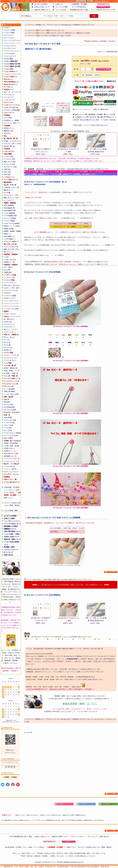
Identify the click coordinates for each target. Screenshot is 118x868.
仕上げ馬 (7, 270)
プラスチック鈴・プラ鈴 (12, 144)
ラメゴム (7, 340)
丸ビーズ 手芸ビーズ (52, 36)
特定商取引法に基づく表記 (79, 10)
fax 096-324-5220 (63, 867)
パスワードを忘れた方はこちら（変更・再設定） (96, 847)
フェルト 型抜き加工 (11, 61)
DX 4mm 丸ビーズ (87, 218)
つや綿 (6, 446)
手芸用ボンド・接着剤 (12, 120)
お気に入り (59, 4)
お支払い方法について (42, 7)
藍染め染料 (7, 412)
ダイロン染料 (9, 405)
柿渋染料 (7, 402)
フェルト (16, 587)
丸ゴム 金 (7, 342)
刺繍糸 (4, 589)
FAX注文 (113, 120)
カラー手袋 (8, 118)
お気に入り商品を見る (101, 109)
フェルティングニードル (12, 74)
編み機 (6, 185)
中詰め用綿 (14, 443)
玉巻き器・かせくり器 (12, 187)
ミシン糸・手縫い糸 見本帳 (11, 394)
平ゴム (6, 337)
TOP (11, 836)
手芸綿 (6, 443)
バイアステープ (9, 327)
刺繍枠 (12, 231)
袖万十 (11, 267)
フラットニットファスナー (12, 303)
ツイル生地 (8, 428)
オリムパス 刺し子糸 (11, 247)
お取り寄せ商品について (12, 531)
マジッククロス (12, 594)
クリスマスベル (15, 141)
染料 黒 (6, 399)
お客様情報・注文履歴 (79, 4)
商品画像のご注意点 (11, 526)
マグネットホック (10, 314)
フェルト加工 (9, 59)
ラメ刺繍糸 (16, 226)
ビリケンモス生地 (10, 420)
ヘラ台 (6, 257)
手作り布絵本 (9, 581)
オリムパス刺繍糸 (10, 218)
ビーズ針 (17, 371)
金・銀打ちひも (9, 319)
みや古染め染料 (9, 407)
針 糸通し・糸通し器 (11, 373)
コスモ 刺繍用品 (9, 213)
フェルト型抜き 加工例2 (12, 66)
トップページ (29, 30)
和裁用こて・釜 (9, 262)
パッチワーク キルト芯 (12, 459)
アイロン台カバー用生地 (12, 433)
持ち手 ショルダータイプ (11, 472)
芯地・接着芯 (9, 438)
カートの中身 (111, 114)
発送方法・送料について (12, 539)
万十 (5, 267)
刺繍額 (18, 231)
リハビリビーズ (9, 100)
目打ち (85, 232)
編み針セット (9, 190)
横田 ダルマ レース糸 (11, 198)
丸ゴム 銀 (7, 345)
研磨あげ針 (14, 368)
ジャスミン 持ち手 (10, 469)
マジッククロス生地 (11, 436)
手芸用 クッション (10, 451)
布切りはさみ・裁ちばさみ (12, 285)
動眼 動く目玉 (9, 131)
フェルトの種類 (9, 33)
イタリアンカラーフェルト (12, 51)
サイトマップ (9, 552)
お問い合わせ (9, 555)
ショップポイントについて (12, 521)
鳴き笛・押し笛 (9, 146)
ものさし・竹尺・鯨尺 (12, 288)
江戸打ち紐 (8, 322)
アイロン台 (15, 355)
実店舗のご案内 (9, 547)
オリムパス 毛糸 (9, 164)
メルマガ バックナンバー (11, 550)
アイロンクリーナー (11, 358)
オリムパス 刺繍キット (12, 241)
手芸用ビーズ (109, 245)
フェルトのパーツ (10, 56)
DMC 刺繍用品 (9, 205)
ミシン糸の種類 (9, 389)
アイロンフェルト (10, 46)
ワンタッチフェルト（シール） (12, 43)
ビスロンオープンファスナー (12, 306)
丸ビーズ (7, 92)
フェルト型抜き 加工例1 (12, 64)
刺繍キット (8, 234)
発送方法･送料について (42, 10)
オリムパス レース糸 (11, 195)
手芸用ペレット (9, 128)
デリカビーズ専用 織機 (12, 110)
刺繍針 (11, 371)
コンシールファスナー (12, 301)
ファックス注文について (12, 524)
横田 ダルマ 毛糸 (10, 162)
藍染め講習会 (16, 412)
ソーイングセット (10, 283)
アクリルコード (9, 324)
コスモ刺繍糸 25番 (10, 216)
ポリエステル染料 (10, 410)
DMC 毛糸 (7, 172)
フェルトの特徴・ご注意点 (12, 534)
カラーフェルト (9, 38)
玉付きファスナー (10, 298)
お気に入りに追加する (81, 109)
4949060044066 (112, 52)
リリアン (15, 329)
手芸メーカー (40, 30)
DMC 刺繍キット (10, 236)
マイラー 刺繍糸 (9, 221)
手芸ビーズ (40, 36)
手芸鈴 (6, 141)
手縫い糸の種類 (9, 391)
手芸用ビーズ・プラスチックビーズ (50, 656)
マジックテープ (9, 592)
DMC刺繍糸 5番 (9, 208)
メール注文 (104, 120)
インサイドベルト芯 (11, 290)
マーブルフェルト (10, 48)
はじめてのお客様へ (41, 4)
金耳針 (6, 368)
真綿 (12, 446)
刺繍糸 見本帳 (9, 229)
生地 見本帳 (8, 417)
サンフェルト (9, 35)
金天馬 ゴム (8, 350)
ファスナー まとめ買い (12, 309)
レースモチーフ (9, 200)
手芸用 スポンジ (9, 448)
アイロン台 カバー (10, 360)
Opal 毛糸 (7, 174)
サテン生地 (8, 430)
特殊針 (6, 371)
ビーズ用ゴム (59, 255)
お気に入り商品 (9, 518)
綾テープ (7, 329)
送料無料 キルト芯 (10, 456)
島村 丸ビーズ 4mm (83, 33)
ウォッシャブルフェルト (12, 40)
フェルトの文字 (9, 54)
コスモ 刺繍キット (10, 239)
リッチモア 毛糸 (9, 159)
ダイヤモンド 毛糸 (10, 167)
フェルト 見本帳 (9, 30)
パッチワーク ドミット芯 (11, 461)
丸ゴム (12, 337)
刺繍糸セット (8, 226)
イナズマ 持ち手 (9, 466)
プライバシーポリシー (78, 836)
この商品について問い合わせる (85, 117)
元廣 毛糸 (7, 169)
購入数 (76, 69)
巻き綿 (17, 446)
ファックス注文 (61, 10)
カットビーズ (16, 92)
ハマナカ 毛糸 (9, 157)
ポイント (109, 9)
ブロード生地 (9, 425)
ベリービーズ (9, 97)
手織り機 (13, 185)
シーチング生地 (9, 423)
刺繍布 (6, 231)
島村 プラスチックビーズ (55, 30)
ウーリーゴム (9, 347)
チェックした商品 (62, 7)
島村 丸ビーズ (70, 33)
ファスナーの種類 (10, 296)
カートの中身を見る (79, 7)
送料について (79, 114)
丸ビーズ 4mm (66, 36)
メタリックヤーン (10, 332)
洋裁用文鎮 (8, 272)
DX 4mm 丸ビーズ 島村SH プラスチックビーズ (80, 656)
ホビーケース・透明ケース (12, 123)
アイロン (7, 355)
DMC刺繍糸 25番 (10, 210)
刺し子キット (9, 252)
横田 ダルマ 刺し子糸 (11, 249)
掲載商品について (10, 529)
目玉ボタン (8, 133)
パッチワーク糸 (9, 277)
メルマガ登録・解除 (11, 510)
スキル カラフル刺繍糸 (12, 223)
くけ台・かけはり (10, 259)
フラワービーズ (9, 95)
